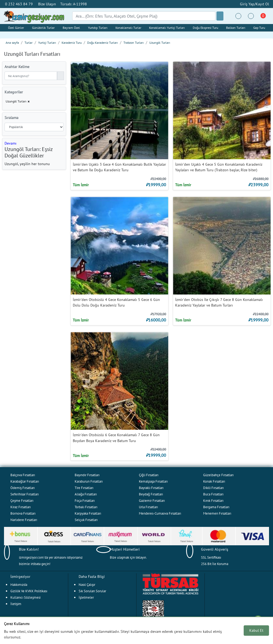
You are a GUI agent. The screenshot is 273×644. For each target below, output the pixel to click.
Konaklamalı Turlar (128, 28)
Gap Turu (259, 28)
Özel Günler (16, 28)
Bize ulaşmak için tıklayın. (128, 557)
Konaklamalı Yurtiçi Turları (167, 28)
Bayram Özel (71, 28)
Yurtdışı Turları (98, 28)
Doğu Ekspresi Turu (205, 28)
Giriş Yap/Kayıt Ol (254, 4)
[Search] (144, 16)
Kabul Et (256, 630)
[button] (11, 143)
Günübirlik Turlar (43, 28)
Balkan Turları (236, 28)
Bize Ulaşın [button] (47, 4)
